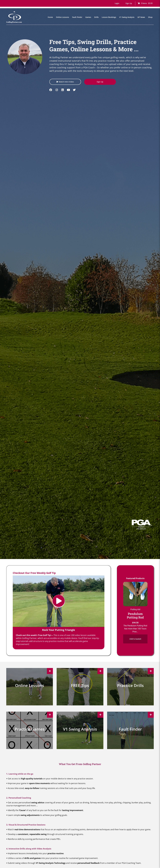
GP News (141, 17)
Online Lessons (62, 17)
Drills (96, 17)
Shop (150, 17)
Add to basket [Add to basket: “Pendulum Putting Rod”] (135, 639)
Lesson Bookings (109, 17)
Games (88, 17)
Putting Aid (135, 609)
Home (50, 17)
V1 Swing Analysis (127, 17)
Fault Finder (77, 17)
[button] (117, 3)
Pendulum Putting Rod (135, 615)
